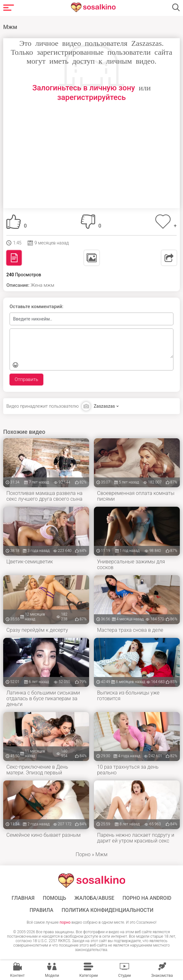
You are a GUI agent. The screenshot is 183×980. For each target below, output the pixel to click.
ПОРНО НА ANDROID (147, 898)
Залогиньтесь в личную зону (84, 88)
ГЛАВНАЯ (23, 898)
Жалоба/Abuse (94, 898)
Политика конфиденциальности (108, 910)
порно (65, 922)
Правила (42, 910)
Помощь (55, 898)
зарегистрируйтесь (91, 97)
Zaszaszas (104, 406)
